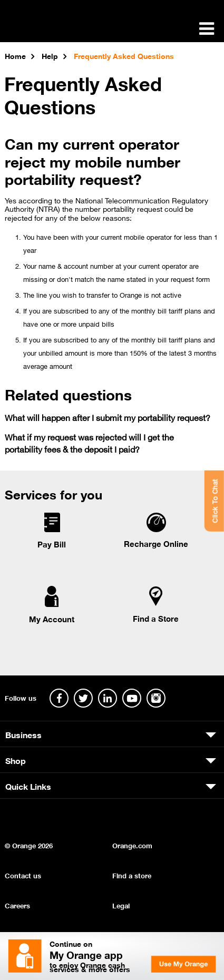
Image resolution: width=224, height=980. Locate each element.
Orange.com (132, 845)
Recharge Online (156, 543)
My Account (52, 619)
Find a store (132, 875)
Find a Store (156, 618)
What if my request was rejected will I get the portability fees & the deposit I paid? (89, 443)
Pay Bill (52, 544)
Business (23, 734)
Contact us (23, 875)
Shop (16, 760)
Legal (121, 905)
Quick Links (28, 786)
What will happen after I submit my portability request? (108, 417)
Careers (17, 905)
